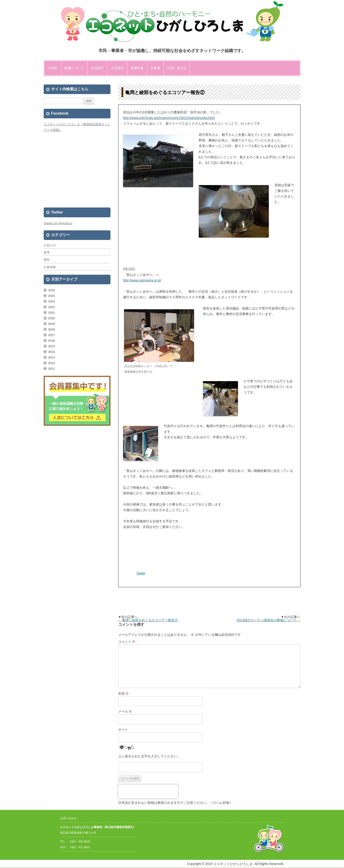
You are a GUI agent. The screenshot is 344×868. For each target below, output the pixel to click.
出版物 (155, 68)
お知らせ (50, 245)
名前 (124, 693)
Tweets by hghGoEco (58, 223)
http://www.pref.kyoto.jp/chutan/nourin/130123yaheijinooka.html (169, 118)
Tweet (141, 573)
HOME (53, 68)
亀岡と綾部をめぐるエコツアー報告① (148, 620)
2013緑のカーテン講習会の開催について (268, 620)
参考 (47, 252)
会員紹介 (97, 68)
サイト (123, 730)
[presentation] (148, 791)
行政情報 (50, 267)
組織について (74, 68)
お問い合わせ (177, 68)
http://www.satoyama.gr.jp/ (142, 280)
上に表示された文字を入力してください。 (149, 756)
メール (125, 711)
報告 (47, 260)
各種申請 (137, 68)
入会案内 (117, 68)
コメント (127, 642)
